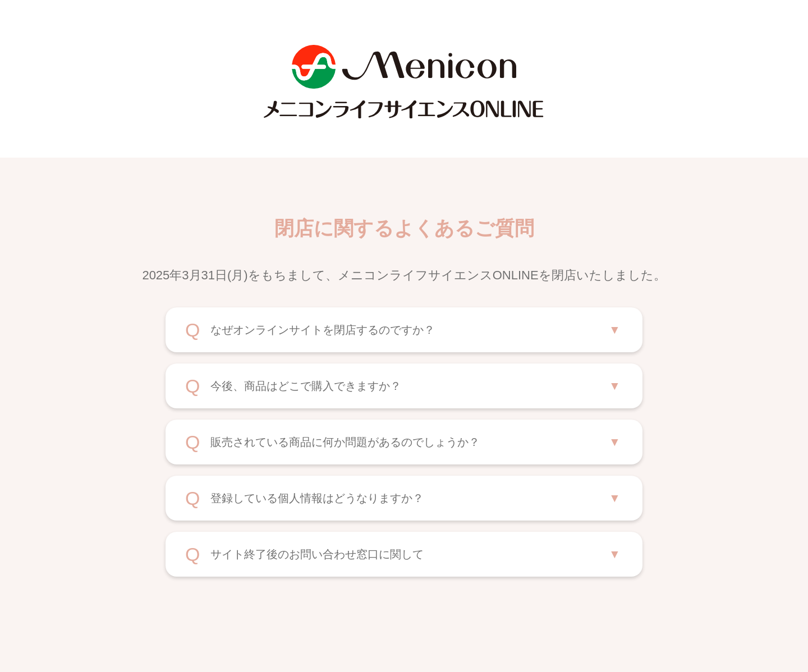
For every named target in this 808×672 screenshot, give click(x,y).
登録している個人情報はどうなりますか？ (317, 498)
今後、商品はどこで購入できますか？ (306, 386)
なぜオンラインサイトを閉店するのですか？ (323, 330)
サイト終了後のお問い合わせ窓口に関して (317, 554)
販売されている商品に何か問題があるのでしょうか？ (345, 442)
